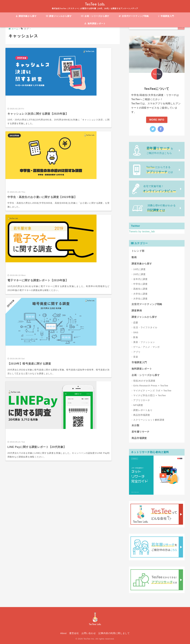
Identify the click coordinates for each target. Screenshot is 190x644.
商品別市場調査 (142, 415)
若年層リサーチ (141, 432)
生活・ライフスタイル (145, 327)
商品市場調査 (139, 438)
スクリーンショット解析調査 (149, 420)
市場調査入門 (166, 16)
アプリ (137, 352)
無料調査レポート (95, 23)
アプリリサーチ (142, 400)
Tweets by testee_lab (142, 232)
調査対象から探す (26, 16)
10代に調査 (139, 269)
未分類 (135, 425)
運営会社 (74, 633)
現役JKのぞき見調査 (144, 381)
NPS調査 (138, 405)
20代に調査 (139, 274)
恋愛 (136, 323)
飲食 (136, 337)
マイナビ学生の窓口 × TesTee (150, 395)
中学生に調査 (140, 284)
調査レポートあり (143, 410)
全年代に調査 (140, 279)
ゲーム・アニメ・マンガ (146, 347)
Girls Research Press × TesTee (151, 386)
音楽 (136, 357)
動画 (134, 257)
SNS (136, 332)
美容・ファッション (144, 342)
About (63, 633)
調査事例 (137, 311)
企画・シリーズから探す (95, 16)
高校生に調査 (140, 289)
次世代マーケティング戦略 (134, 16)
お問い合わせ (89, 633)
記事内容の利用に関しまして (114, 633)
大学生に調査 (140, 294)
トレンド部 (138, 251)
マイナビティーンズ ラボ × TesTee (152, 391)
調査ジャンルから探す (59, 16)
